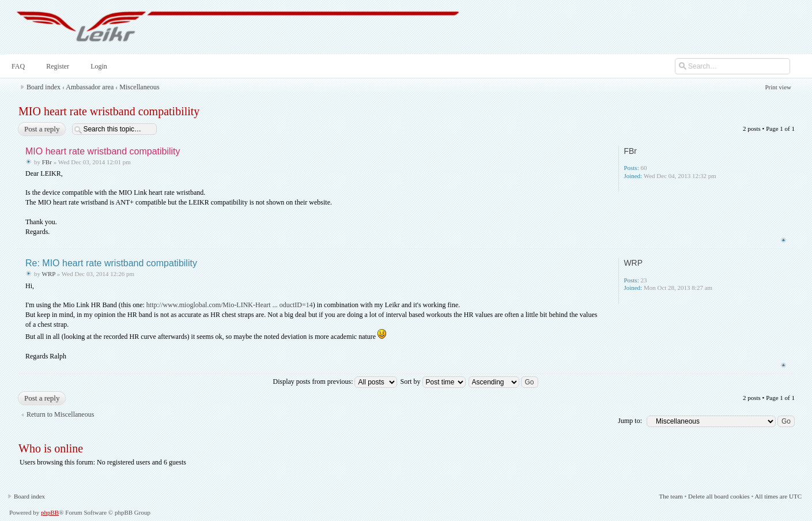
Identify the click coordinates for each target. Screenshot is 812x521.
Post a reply (41, 129)
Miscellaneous (139, 87)
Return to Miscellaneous (60, 414)
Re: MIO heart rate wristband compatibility (111, 263)
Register (56, 66)
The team (671, 496)
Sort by (433, 382)
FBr (47, 162)
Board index (44, 87)
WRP (49, 274)
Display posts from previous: (335, 382)
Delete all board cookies (719, 496)
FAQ (17, 66)
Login (98, 66)
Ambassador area (90, 87)
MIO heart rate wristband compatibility (109, 111)
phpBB (50, 512)
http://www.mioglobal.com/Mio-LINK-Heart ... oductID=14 (230, 305)
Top (783, 240)
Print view (778, 87)
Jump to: (630, 421)
